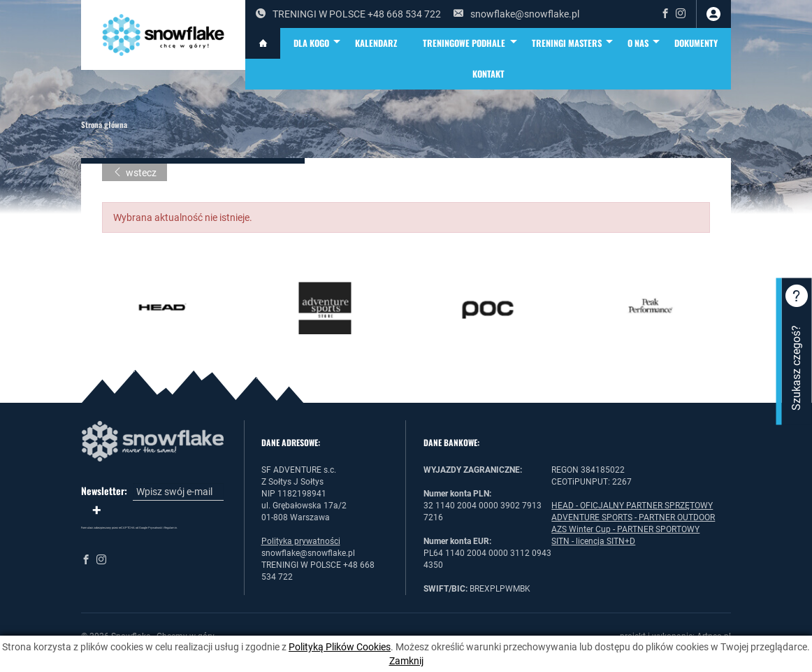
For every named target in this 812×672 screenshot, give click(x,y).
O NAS (645, 43)
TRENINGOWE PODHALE (471, 43)
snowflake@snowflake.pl (516, 14)
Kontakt (488, 74)
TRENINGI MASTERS (573, 43)
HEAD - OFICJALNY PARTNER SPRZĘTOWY (632, 506)
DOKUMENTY (696, 43)
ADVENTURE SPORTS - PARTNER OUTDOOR (633, 517)
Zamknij (406, 661)
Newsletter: (104, 491)
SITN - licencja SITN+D (593, 541)
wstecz (135, 173)
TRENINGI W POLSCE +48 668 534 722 (348, 14)
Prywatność (155, 528)
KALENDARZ (376, 43)
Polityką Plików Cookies (340, 647)
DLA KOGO (318, 43)
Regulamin (171, 528)
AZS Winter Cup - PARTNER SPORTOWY (625, 529)
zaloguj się (713, 14)
